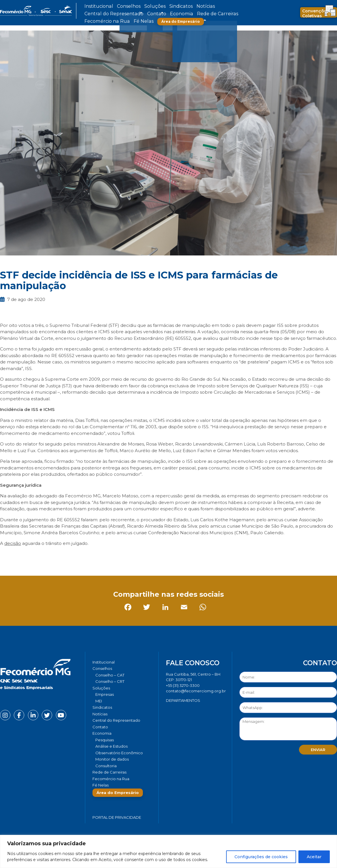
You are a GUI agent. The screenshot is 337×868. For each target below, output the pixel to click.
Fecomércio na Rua (153, 14)
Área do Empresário (213, 14)
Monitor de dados (112, 759)
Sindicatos (155, 6)
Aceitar (314, 857)
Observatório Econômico (119, 753)
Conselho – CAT (110, 675)
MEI (99, 701)
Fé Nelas (180, 14)
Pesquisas (105, 740)
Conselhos (117, 6)
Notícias (174, 6)
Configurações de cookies (261, 857)
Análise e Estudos (111, 746)
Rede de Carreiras (119, 14)
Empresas (105, 694)
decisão (13, 543)
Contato (236, 6)
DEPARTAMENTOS (183, 700)
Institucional (95, 6)
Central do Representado (205, 6)
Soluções (136, 6)
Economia (93, 14)
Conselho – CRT (110, 681)
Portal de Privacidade (117, 817)
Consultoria (106, 766)
